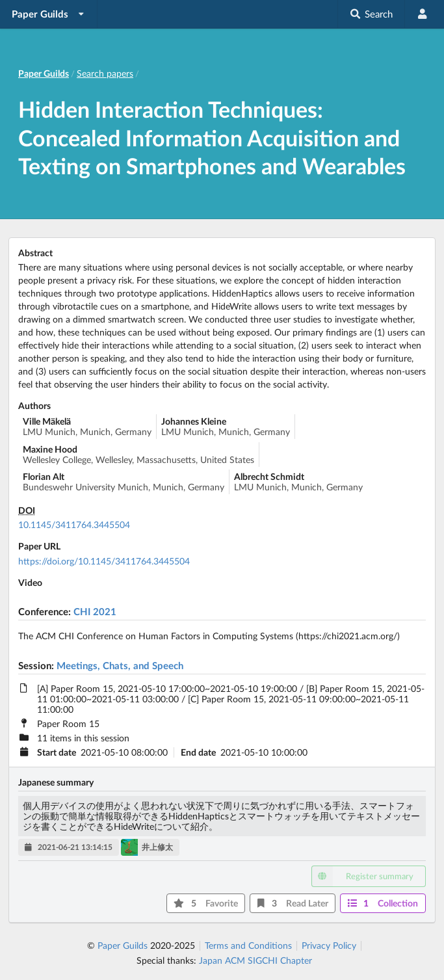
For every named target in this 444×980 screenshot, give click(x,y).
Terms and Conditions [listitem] (248, 946)
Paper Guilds (123, 945)
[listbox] (49, 14)
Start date (57, 752)
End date (198, 752)
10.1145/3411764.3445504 (74, 524)
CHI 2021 (95, 611)
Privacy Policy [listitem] (329, 946)
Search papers (105, 73)
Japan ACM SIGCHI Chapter (255, 960)
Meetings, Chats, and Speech (120, 665)
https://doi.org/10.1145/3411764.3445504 (104, 561)
